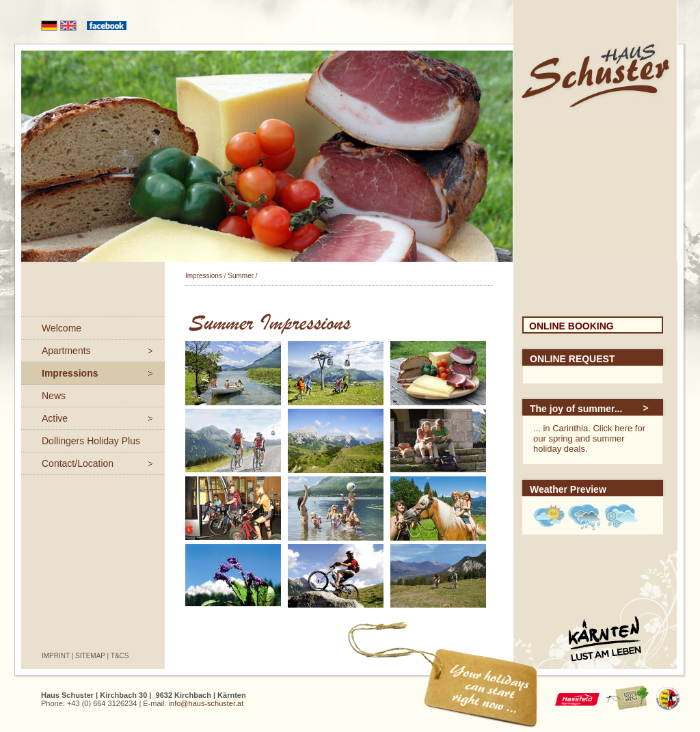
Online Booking (571, 326)
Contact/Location (78, 463)
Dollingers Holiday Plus (91, 441)
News (54, 396)
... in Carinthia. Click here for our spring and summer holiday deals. (589, 438)
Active (55, 418)
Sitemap (90, 656)
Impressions (70, 373)
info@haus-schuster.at (206, 703)
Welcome (62, 328)
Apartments (66, 351)
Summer (241, 276)
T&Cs (120, 656)
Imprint (56, 656)
